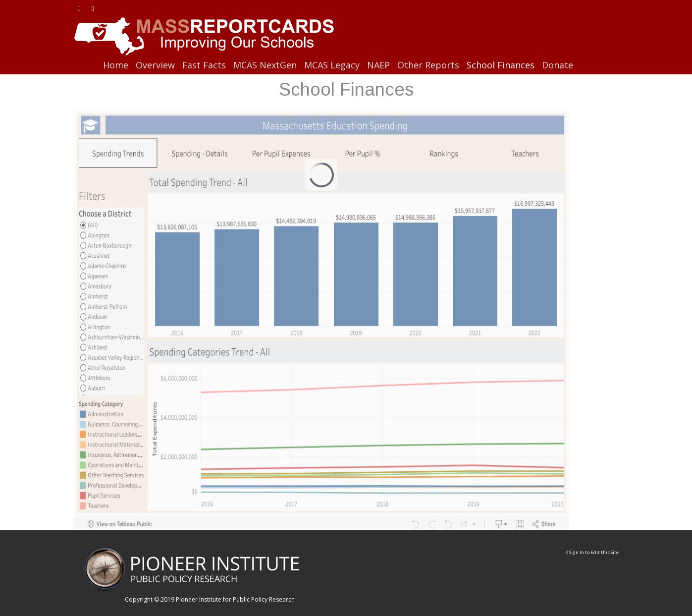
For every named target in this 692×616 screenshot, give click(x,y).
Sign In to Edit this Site (592, 552)
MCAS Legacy (332, 65)
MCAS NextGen (265, 65)
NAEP (378, 65)
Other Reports (428, 65)
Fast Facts (204, 65)
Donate (558, 65)
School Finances (501, 65)
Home (116, 65)
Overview (155, 65)
